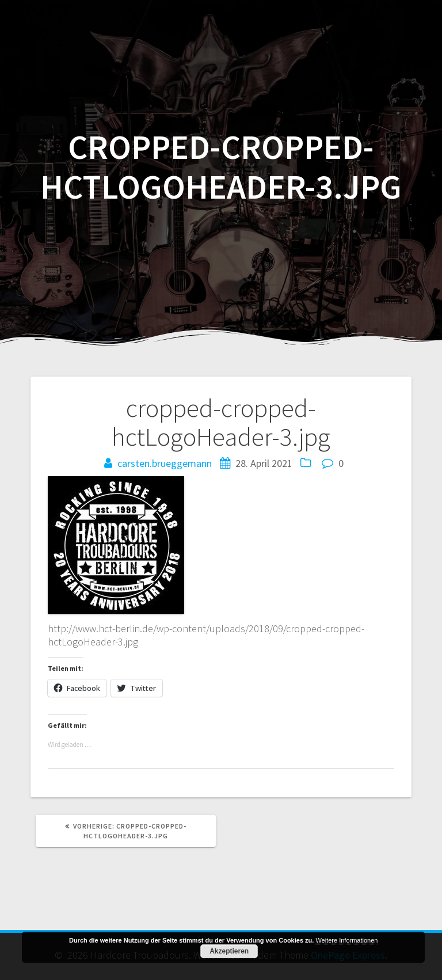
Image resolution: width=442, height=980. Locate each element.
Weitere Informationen (346, 940)
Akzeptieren (229, 951)
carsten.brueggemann (165, 463)
